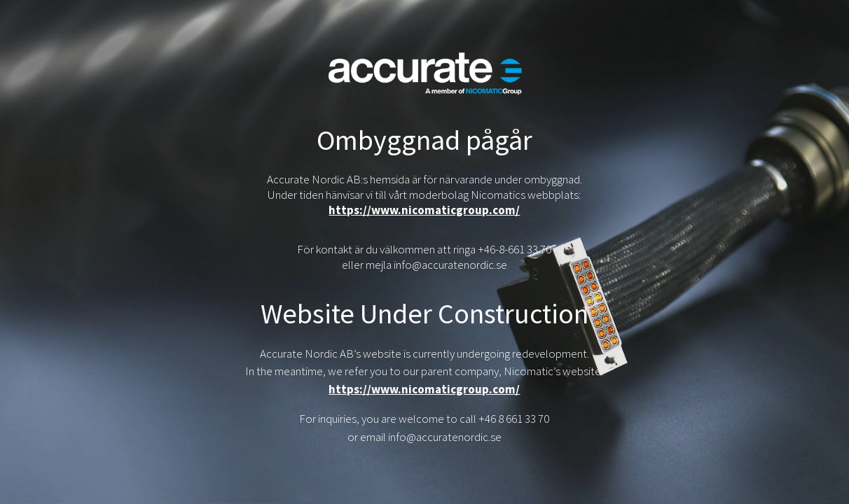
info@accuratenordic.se (445, 437)
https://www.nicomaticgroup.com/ (424, 210)
